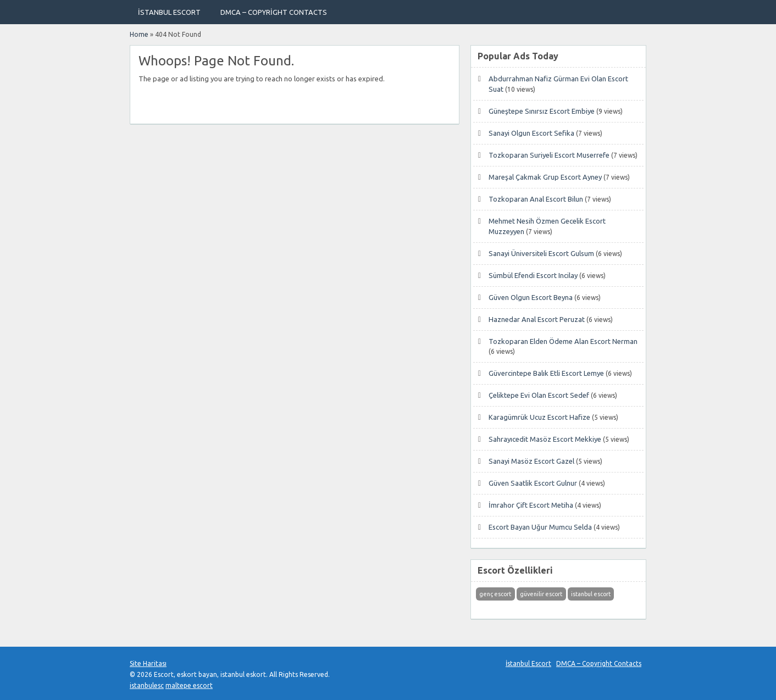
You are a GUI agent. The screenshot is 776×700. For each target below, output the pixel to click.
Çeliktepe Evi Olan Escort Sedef (539, 395)
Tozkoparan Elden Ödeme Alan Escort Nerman (563, 341)
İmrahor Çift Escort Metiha (531, 505)
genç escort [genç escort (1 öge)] (495, 594)
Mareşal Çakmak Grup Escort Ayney (545, 177)
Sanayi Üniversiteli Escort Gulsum (541, 253)
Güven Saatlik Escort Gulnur (533, 483)
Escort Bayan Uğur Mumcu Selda (540, 527)
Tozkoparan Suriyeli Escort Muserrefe (549, 155)
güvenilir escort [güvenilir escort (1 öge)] (541, 594)
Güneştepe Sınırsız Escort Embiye (542, 111)
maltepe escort (189, 685)
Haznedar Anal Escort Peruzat (537, 319)
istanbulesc (147, 685)
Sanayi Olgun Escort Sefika (531, 133)
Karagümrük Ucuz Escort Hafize (539, 417)
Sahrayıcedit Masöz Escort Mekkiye (545, 439)
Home (139, 34)
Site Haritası (148, 663)
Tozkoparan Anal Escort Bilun (536, 199)
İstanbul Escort (169, 12)
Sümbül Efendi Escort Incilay (533, 275)
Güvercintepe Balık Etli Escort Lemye (546, 373)
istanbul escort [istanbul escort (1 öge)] (591, 594)
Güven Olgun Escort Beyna (531, 297)
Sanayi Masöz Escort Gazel (531, 461)
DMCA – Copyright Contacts (274, 12)
